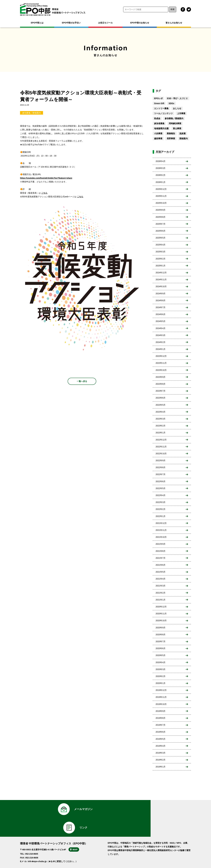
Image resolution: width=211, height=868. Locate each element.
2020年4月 (161, 662)
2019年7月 (161, 725)
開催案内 (184, 138)
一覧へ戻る (82, 381)
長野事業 (171, 138)
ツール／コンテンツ (163, 113)
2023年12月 (161, 356)
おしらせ (177, 108)
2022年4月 (161, 495)
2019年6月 (161, 732)
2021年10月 (161, 537)
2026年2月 (161, 175)
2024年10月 (161, 286)
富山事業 (177, 128)
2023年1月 (161, 433)
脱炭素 (183, 133)
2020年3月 (161, 669)
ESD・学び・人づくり (177, 98)
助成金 (157, 118)
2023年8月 (161, 384)
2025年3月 (161, 252)
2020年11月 (161, 614)
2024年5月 (161, 321)
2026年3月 (161, 168)
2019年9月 (161, 711)
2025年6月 (161, 231)
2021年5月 (161, 572)
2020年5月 (161, 655)
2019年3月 (161, 753)
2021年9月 (161, 544)
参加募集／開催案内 (32, 113)
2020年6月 (161, 648)
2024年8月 (161, 300)
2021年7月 (161, 558)
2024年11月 (161, 280)
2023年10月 (161, 370)
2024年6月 (161, 314)
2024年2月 (161, 342)
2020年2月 (161, 676)
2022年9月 (161, 460)
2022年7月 (161, 474)
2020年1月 (161, 683)
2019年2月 (161, 760)
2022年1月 (161, 516)
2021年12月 (161, 523)
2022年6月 (161, 481)
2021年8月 (161, 551)
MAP (77, 834)
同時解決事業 (175, 123)
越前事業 (158, 138)
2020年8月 (161, 635)
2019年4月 (161, 746)
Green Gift (159, 103)
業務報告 (171, 133)
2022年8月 (161, 467)
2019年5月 (161, 739)
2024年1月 (161, 349)
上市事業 (181, 113)
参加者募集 (159, 123)
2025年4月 (161, 245)
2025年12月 (161, 189)
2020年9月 (161, 628)
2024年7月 (161, 307)
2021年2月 (161, 593)
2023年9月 (161, 377)
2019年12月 (161, 690)
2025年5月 (161, 238)
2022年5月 (161, 488)
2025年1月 (161, 266)
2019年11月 (161, 697)
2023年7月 (161, 391)
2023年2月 (161, 426)
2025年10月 (161, 203)
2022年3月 (161, 502)
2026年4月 (161, 161)
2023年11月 (161, 363)
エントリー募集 (161, 108)
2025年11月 (161, 196)
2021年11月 (161, 530)
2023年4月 (161, 412)
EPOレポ (158, 98)
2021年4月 (161, 579)
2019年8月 (161, 718)
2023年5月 (161, 405)
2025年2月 (161, 259)
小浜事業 (158, 133)
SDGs (171, 103)
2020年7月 (161, 641)
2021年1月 (161, 600)
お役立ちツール (105, 23)
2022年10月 (161, 454)
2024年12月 (161, 273)
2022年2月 (161, 509)
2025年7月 (161, 224)
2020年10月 (161, 621)
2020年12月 (161, 607)
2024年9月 (161, 294)
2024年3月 (161, 335)
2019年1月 (161, 767)
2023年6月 (161, 398)
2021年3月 (161, 586)
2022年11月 (161, 447)
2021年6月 (161, 565)
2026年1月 (161, 182)
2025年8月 (161, 217)
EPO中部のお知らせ (140, 23)
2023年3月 (161, 419)
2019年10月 (161, 704)
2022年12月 (161, 440)
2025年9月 (161, 210)
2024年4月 (161, 328)
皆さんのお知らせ (174, 23)
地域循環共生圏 (161, 128)
